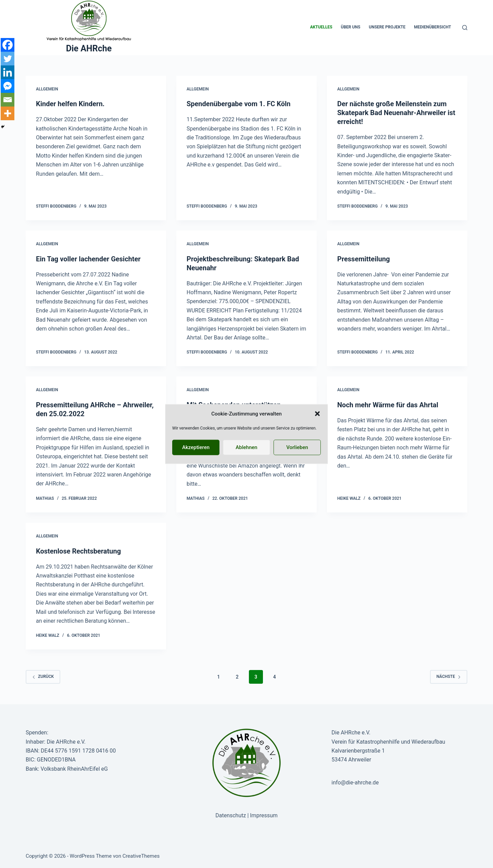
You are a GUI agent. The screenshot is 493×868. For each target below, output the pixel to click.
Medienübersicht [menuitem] (432, 27)
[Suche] (465, 28)
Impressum (264, 815)
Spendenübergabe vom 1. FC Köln (238, 104)
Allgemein (47, 89)
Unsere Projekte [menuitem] (387, 27)
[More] (8, 113)
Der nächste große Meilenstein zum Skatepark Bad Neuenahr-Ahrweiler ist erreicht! (396, 113)
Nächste (449, 677)
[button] (317, 414)
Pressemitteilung (364, 259)
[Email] (8, 100)
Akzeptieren (196, 447)
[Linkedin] (8, 72)
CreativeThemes (141, 856)
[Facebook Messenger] (8, 86)
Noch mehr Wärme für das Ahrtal (388, 405)
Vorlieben (297, 447)
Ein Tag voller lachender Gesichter (88, 259)
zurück (43, 677)
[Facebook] (8, 45)
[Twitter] (8, 59)
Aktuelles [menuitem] (321, 27)
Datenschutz (231, 815)
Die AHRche (89, 48)
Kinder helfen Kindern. (70, 104)
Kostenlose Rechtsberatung (78, 551)
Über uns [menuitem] (351, 27)
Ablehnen (246, 447)
